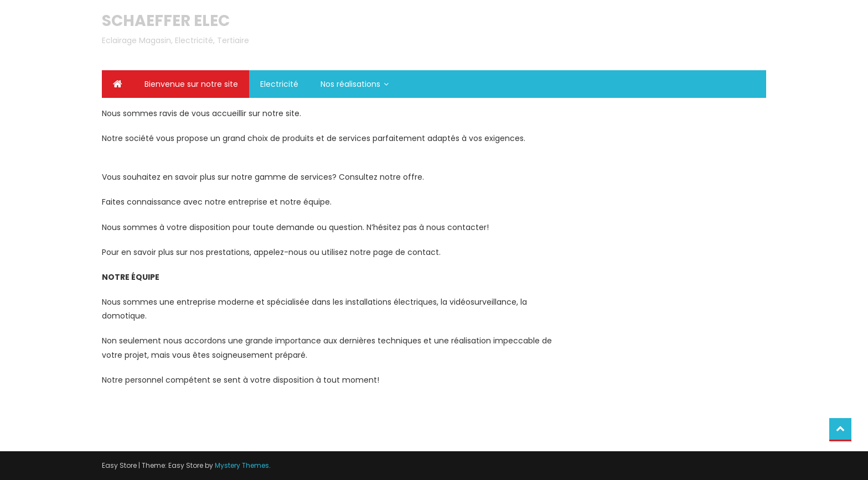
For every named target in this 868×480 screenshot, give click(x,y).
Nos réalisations (350, 84)
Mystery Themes (242, 465)
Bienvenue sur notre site (191, 84)
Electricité (279, 84)
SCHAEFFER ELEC (166, 21)
